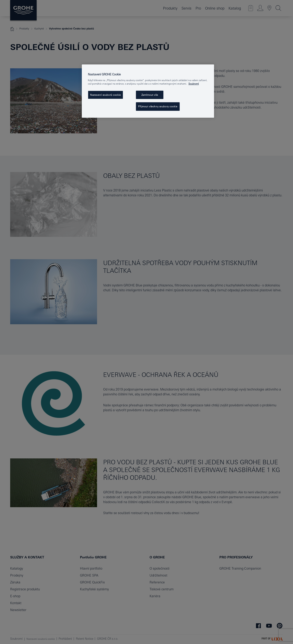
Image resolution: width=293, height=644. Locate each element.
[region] (148, 91)
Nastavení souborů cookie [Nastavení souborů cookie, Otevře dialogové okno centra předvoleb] (106, 95)
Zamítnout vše (150, 95)
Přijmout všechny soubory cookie (158, 106)
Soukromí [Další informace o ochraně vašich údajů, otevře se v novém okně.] (194, 84)
